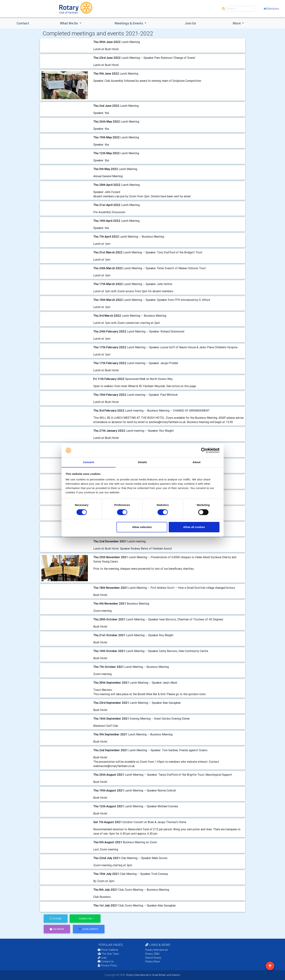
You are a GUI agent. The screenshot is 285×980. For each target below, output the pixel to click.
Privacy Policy (107, 965)
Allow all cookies (194, 527)
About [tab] (197, 462)
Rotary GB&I (152, 954)
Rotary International (156, 950)
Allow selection (142, 527)
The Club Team (108, 954)
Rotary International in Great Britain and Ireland (152, 975)
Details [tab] (143, 462)
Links (102, 958)
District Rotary (153, 958)
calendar (57, 929)
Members (271, 9)
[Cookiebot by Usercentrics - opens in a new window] (204, 450)
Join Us (190, 23)
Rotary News (153, 961)
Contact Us (106, 961)
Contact (23, 23)
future (56, 919)
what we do (69, 23)
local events (89, 929)
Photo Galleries (108, 950)
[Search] (240, 9)
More (237, 23)
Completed (84, 919)
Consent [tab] (88, 462)
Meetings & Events (129, 23)
